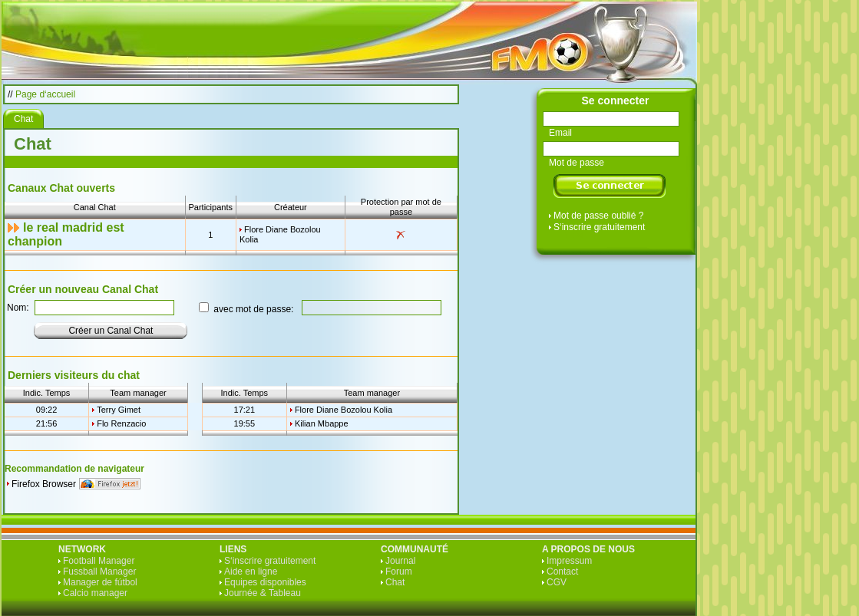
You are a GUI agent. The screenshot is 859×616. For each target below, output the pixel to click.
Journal (400, 561)
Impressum (569, 561)
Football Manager (99, 561)
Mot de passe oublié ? (598, 216)
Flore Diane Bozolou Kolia (344, 410)
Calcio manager (95, 593)
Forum (399, 572)
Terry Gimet (119, 410)
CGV (557, 582)
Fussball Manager (99, 572)
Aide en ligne (251, 572)
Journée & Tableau (263, 593)
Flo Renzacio (121, 423)
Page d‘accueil (45, 94)
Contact (562, 572)
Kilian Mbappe (322, 423)
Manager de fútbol (100, 582)
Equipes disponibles (265, 582)
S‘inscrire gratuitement (599, 227)
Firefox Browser (44, 484)
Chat (395, 582)
